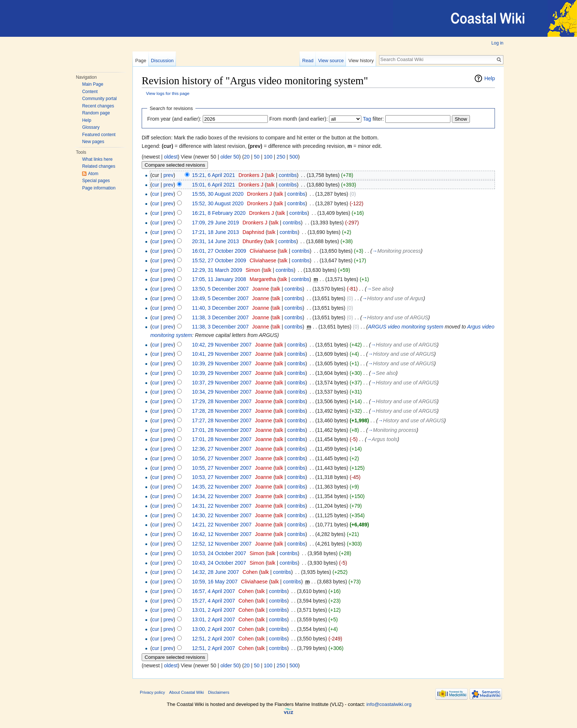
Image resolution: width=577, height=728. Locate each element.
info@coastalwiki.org (389, 704)
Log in (497, 43)
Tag (367, 119)
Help (87, 120)
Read (308, 61)
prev (168, 175)
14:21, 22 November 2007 (222, 525)
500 (293, 157)
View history (361, 61)
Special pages (96, 181)
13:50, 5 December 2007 (220, 289)
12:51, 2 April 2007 (214, 639)
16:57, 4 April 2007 (214, 591)
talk (270, 175)
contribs (288, 175)
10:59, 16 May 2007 (215, 582)
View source (331, 61)
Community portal (99, 99)
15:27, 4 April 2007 (214, 601)
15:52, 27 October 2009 (219, 260)
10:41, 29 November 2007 (222, 354)
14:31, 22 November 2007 (222, 506)
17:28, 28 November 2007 (222, 411)
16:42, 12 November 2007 (222, 534)
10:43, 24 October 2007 (219, 563)
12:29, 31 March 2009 (217, 270)
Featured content (99, 135)
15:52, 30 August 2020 (218, 203)
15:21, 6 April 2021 (214, 175)
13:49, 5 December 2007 (220, 298)
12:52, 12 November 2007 (222, 544)
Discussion (162, 61)
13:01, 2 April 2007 (214, 610)
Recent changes (98, 106)
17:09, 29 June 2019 (216, 223)
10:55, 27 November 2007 (222, 468)
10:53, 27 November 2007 (222, 477)
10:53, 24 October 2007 (219, 553)
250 (281, 157)
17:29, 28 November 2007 (222, 401)
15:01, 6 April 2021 (214, 185)
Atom (93, 174)
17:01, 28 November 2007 (222, 430)
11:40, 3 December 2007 (220, 308)
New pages (93, 142)
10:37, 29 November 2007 (222, 383)
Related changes (99, 166)
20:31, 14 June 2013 (216, 241)
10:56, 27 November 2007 (222, 458)
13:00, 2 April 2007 (214, 629)
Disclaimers (219, 692)
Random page (96, 113)
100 (268, 157)
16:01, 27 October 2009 (219, 251)
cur (155, 185)
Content (90, 92)
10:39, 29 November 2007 (222, 363)
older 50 (230, 157)
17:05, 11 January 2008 (219, 279)
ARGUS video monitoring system (406, 327)
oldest (171, 157)
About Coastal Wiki (187, 692)
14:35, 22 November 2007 (222, 487)
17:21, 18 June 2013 (216, 232)
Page (141, 61)
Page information (99, 188)
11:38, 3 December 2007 (220, 317)
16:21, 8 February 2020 (219, 213)
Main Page (93, 84)
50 (257, 157)
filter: (373, 119)
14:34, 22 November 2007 (222, 496)
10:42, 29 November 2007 (222, 345)
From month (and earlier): (299, 119)
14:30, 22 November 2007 (222, 515)
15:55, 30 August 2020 (218, 194)
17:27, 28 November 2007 (222, 420)
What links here (97, 159)
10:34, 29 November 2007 (222, 392)
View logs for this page (168, 93)
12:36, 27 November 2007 (222, 449)
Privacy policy (152, 692)
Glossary (91, 127)
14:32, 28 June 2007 (216, 572)
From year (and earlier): (174, 119)
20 (247, 157)
